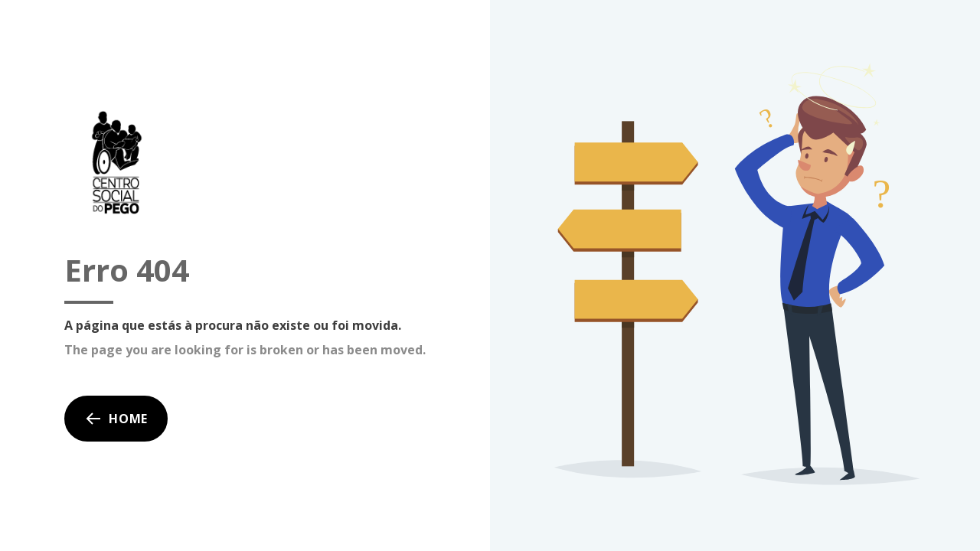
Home (116, 419)
